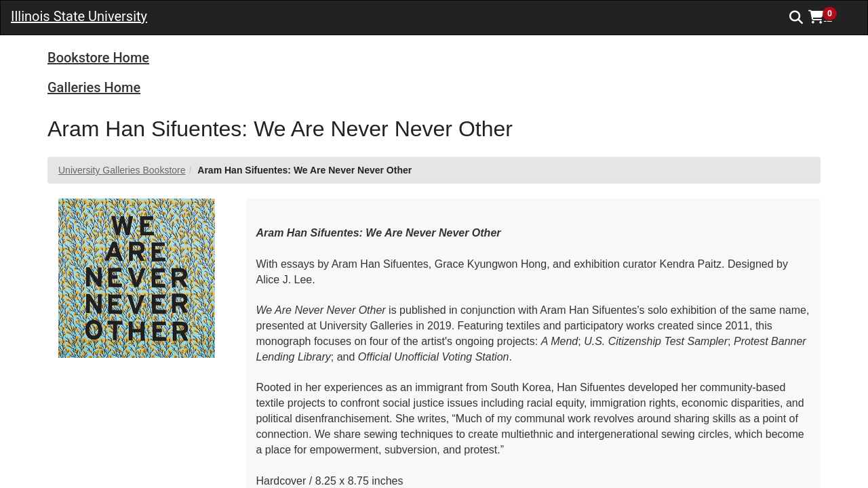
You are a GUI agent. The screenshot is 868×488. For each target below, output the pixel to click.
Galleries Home (94, 87)
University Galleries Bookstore (122, 170)
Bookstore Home (98, 58)
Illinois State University (79, 16)
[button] (827, 17)
